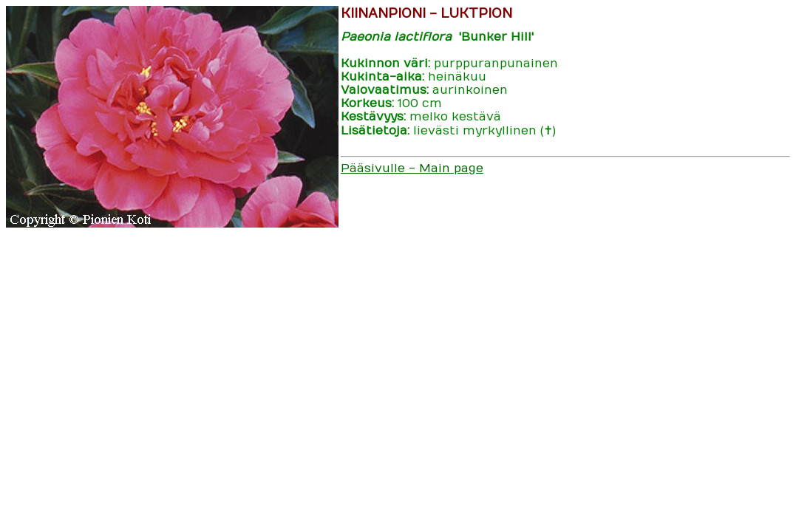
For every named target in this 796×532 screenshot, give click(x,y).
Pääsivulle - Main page (412, 168)
